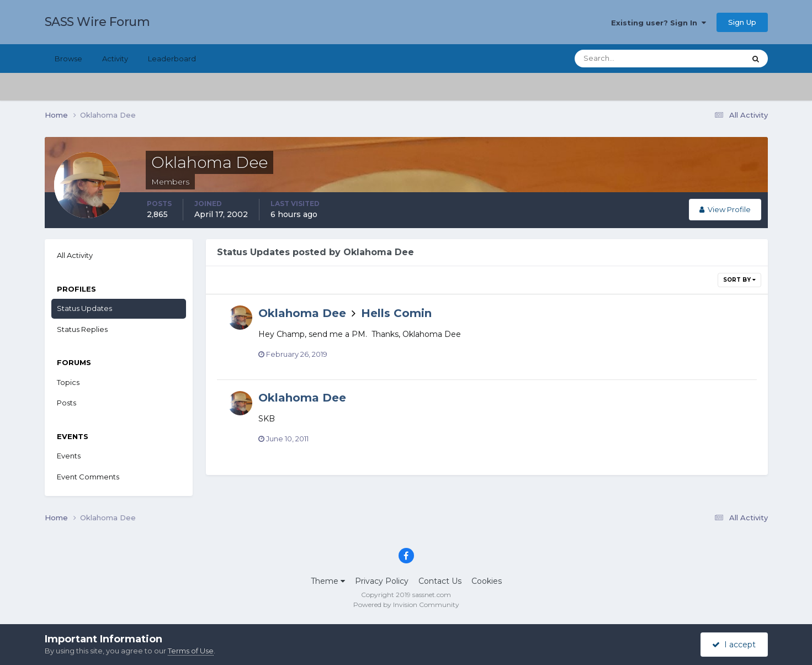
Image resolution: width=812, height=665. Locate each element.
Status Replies (82, 329)
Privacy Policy (382, 581)
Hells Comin (396, 313)
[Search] (624, 59)
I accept (734, 645)
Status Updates (84, 308)
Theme (328, 581)
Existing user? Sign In (659, 23)
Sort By (739, 280)
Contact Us (440, 581)
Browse (68, 59)
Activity (115, 59)
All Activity (75, 255)
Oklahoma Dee (302, 313)
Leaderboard (172, 59)
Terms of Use (191, 651)
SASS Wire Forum (97, 22)
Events (69, 456)
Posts (67, 403)
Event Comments (88, 477)
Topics (68, 382)
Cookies (487, 581)
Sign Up (742, 22)
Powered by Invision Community (406, 605)
